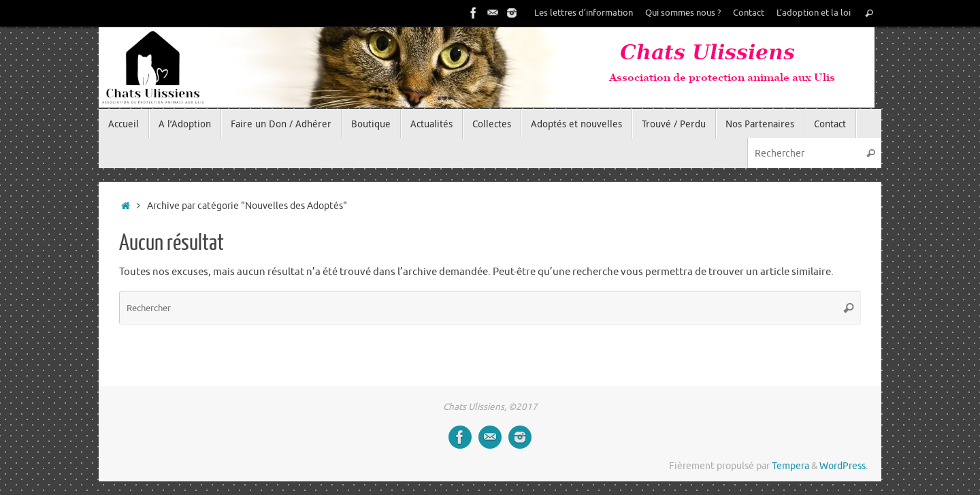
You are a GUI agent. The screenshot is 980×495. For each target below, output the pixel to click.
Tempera (790, 466)
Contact (749, 13)
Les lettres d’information (584, 13)
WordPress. (844, 466)
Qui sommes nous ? (683, 13)
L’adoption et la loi (814, 13)
